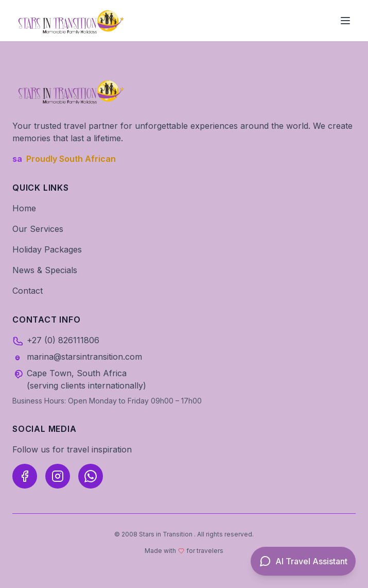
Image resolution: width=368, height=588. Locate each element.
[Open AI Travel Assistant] (303, 561)
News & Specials (45, 270)
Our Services (38, 229)
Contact (28, 291)
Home (24, 208)
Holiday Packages (47, 249)
